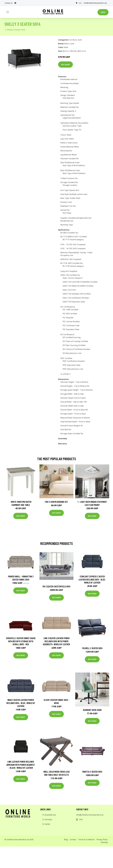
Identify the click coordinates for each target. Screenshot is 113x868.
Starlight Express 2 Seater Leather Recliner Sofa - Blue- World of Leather (92, 579)
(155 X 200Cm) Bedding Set (56, 502)
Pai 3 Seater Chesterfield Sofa (56, 586)
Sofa (80, 40)
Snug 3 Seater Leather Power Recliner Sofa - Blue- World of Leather (21, 703)
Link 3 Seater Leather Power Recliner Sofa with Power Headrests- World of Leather (56, 641)
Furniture (73, 40)
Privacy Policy (102, 840)
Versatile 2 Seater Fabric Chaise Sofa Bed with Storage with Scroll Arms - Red (21, 641)
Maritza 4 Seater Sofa (92, 772)
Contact (73, 840)
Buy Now (65, 65)
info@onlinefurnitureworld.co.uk (95, 3)
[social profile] (15, 3)
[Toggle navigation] (8, 12)
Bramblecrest (50, 815)
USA (80, 3)
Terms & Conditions (86, 840)
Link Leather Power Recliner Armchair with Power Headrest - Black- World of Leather (21, 765)
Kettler (47, 824)
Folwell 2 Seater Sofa (92, 648)
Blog (66, 840)
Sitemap (104, 842)
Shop (103, 12)
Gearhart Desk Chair (92, 710)
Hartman (48, 819)
